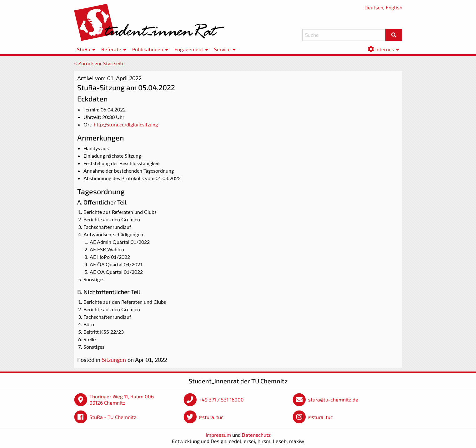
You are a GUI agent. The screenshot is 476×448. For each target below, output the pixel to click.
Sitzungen (114, 360)
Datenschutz (256, 435)
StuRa (84, 49)
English (394, 7)
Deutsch (374, 7)
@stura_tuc (211, 417)
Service (222, 49)
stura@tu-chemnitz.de (333, 399)
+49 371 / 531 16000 (221, 399)
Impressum (218, 435)
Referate (111, 49)
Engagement (189, 49)
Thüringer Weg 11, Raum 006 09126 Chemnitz (122, 399)
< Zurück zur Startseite (99, 63)
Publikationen (148, 49)
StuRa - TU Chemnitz (113, 417)
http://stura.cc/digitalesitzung (126, 124)
